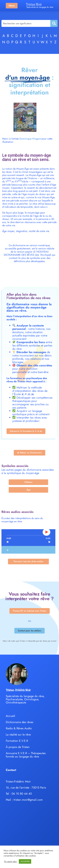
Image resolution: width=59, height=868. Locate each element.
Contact (11, 770)
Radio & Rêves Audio (19, 728)
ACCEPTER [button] (25, 861)
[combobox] (26, 23)
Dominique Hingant (30, 139)
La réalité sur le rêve (18, 735)
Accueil (10, 716)
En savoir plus (11, 861)
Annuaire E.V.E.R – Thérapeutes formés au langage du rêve (26, 755)
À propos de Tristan (18, 747)
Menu (12, 6)
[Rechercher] (54, 23)
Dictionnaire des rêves (19, 722)
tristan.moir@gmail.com (28, 800)
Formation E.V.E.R (17, 741)
